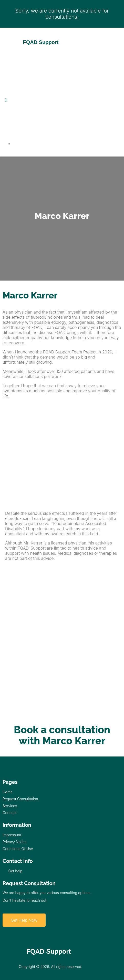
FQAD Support (41, 42)
